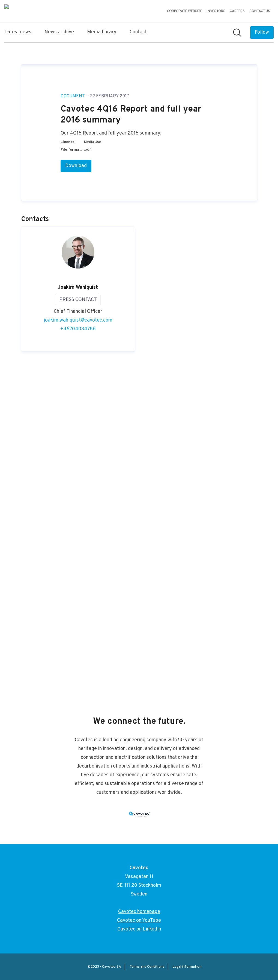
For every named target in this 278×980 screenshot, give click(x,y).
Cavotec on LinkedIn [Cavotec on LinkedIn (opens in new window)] (139, 929)
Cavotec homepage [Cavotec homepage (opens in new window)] (139, 912)
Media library (102, 32)
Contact (138, 32)
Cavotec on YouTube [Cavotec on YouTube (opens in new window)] (139, 921)
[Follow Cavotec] (262, 33)
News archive (59, 32)
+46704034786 (78, 657)
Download (76, 494)
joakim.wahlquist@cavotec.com (78, 648)
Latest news (18, 32)
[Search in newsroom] (237, 33)
